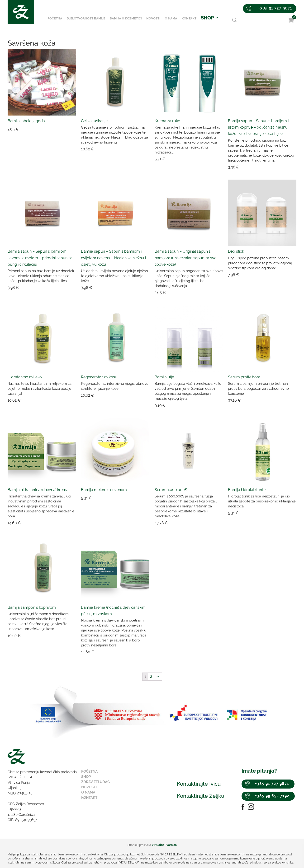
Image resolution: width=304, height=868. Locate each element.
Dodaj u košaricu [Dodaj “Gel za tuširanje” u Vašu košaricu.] (127, 149)
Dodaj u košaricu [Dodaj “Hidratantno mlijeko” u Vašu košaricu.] (53, 400)
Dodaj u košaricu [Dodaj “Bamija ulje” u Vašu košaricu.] (200, 405)
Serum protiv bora (244, 377)
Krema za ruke (167, 121)
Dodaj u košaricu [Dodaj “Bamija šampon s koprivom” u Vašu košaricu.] (53, 636)
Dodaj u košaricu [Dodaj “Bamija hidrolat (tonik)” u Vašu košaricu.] (274, 513)
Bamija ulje (164, 377)
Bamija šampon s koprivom (32, 607)
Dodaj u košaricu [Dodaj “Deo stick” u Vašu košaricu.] (274, 275)
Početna (58, 22)
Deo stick (236, 251)
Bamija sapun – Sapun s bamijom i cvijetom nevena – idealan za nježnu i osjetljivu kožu (113, 258)
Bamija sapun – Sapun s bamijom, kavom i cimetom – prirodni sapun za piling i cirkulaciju (40, 258)
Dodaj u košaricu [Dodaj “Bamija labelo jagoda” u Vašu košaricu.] (53, 129)
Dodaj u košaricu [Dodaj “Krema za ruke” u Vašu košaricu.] (200, 159)
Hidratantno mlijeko (25, 377)
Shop (86, 777)
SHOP (210, 22)
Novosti (156, 22)
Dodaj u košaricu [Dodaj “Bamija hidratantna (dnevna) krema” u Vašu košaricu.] (53, 523)
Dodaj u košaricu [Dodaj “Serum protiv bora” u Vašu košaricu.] (274, 400)
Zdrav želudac (95, 782)
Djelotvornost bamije (89, 22)
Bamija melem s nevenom (104, 490)
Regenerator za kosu (99, 377)
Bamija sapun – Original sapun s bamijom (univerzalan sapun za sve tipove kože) (185, 258)
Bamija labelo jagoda (26, 121)
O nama (174, 22)
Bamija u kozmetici (129, 22)
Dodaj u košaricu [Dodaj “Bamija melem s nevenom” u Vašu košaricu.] (127, 498)
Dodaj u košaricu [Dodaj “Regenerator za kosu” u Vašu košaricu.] (127, 395)
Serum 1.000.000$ (171, 490)
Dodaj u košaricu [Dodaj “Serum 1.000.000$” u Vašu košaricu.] (200, 523)
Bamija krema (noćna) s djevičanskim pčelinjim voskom (113, 611)
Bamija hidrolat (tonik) (247, 490)
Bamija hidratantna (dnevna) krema (38, 490)
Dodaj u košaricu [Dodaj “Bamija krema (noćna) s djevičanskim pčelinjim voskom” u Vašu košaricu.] (127, 652)
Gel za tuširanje (94, 121)
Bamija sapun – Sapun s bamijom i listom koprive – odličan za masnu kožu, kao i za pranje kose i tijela (258, 127)
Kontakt (192, 22)
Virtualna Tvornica (164, 845)
